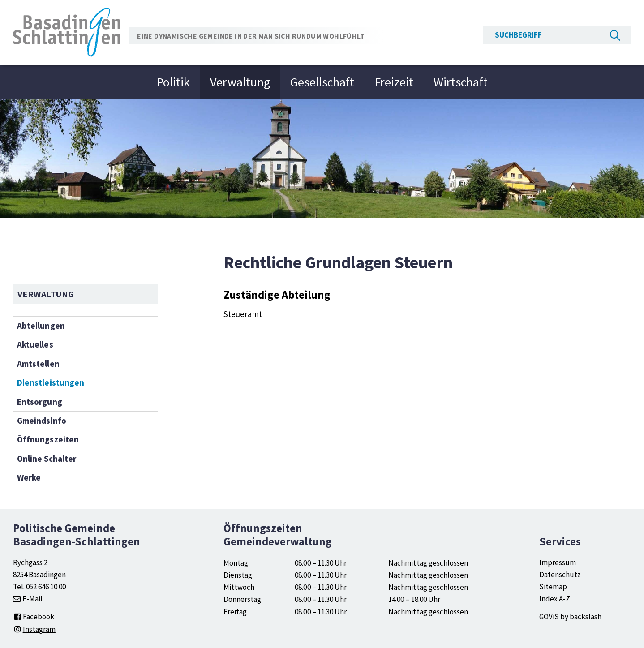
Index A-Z (555, 599)
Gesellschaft (322, 82)
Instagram (34, 629)
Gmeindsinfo (41, 421)
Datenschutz (560, 575)
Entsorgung (39, 402)
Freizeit (394, 82)
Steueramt (243, 314)
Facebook (34, 617)
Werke (29, 477)
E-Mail (32, 599)
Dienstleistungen (50, 382)
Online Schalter (46, 459)
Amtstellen (38, 364)
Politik (173, 82)
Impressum (558, 562)
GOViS (549, 617)
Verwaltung (240, 82)
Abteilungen (41, 326)
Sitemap (553, 587)
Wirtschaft (461, 82)
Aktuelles (35, 344)
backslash (586, 617)
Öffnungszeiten (48, 439)
